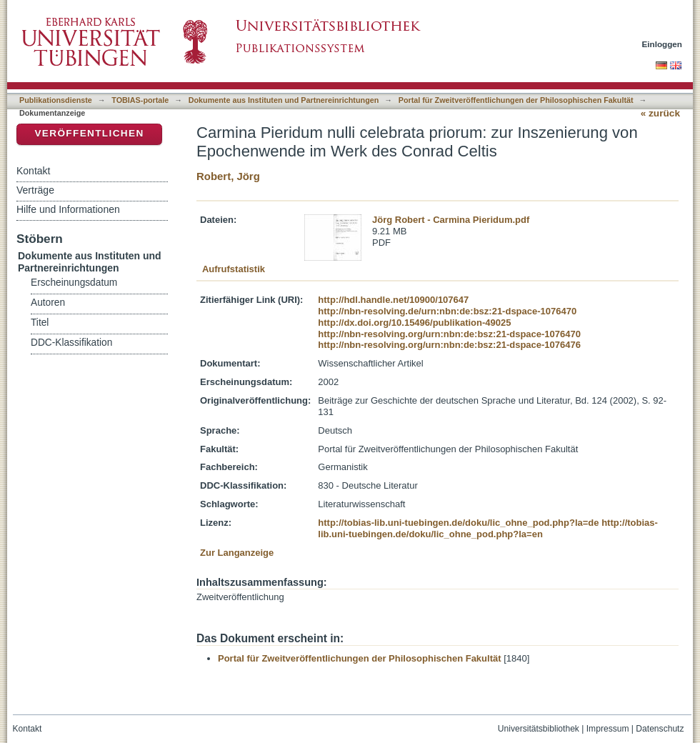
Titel (40, 323)
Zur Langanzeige (237, 553)
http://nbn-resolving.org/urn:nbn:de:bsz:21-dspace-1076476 (449, 345)
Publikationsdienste (56, 100)
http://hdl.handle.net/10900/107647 (393, 300)
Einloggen (662, 44)
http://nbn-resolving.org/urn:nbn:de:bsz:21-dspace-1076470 (449, 334)
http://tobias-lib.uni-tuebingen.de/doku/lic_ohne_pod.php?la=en (488, 528)
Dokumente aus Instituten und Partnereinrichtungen (284, 100)
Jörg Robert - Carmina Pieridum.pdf (451, 220)
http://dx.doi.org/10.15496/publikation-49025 (414, 323)
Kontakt (33, 171)
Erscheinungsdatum (74, 283)
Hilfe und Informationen (68, 209)
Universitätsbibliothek (539, 729)
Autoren (48, 303)
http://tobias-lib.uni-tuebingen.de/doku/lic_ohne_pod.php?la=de (458, 523)
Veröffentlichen (89, 133)
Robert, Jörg (228, 176)
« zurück (660, 113)
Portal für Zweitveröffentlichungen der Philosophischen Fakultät (516, 100)
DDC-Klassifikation (71, 343)
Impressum (608, 729)
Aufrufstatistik (234, 269)
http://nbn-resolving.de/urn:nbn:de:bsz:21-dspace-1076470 (447, 311)
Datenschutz (660, 729)
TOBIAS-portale (140, 100)
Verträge (35, 190)
